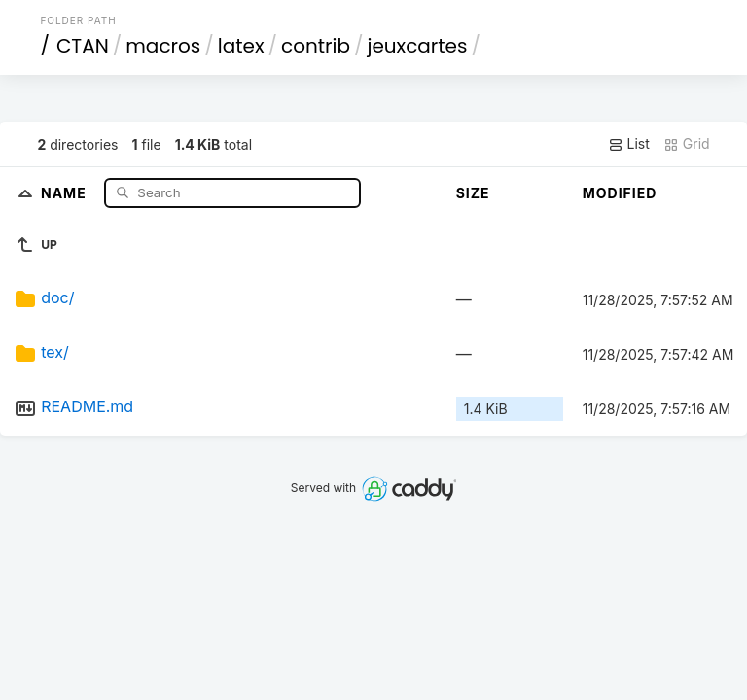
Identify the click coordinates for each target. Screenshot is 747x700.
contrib (316, 46)
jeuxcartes (417, 46)
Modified (620, 193)
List (629, 144)
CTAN (83, 46)
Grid (687, 144)
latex (241, 46)
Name (66, 192)
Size (473, 193)
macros (163, 46)
